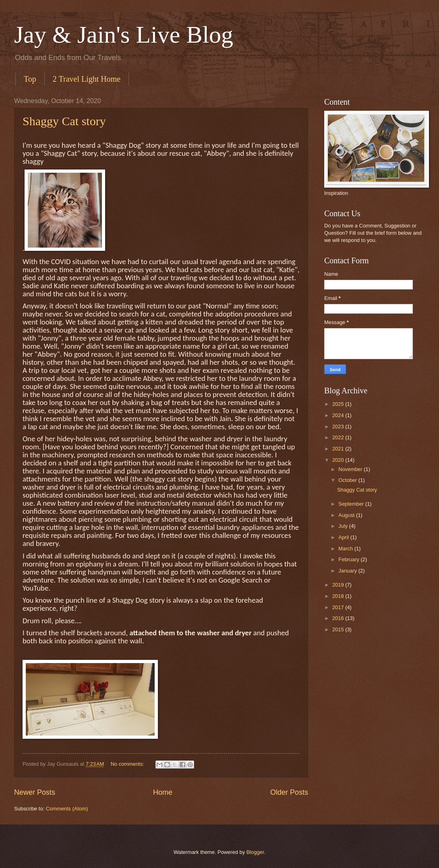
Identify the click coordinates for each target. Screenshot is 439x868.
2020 (339, 460)
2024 (339, 415)
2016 (339, 618)
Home (163, 792)
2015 (339, 629)
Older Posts (289, 792)
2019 (339, 585)
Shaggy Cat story (64, 121)
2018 (339, 596)
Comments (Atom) (67, 809)
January (348, 571)
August (347, 515)
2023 (339, 427)
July (344, 526)
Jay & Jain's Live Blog (124, 35)
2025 (339, 404)
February (349, 559)
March (346, 549)
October (348, 480)
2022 (339, 437)
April (344, 537)
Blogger (255, 852)
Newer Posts (35, 792)
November (351, 469)
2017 (339, 607)
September (352, 504)
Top (30, 79)
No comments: (128, 764)
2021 (339, 449)
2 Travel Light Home (87, 79)
